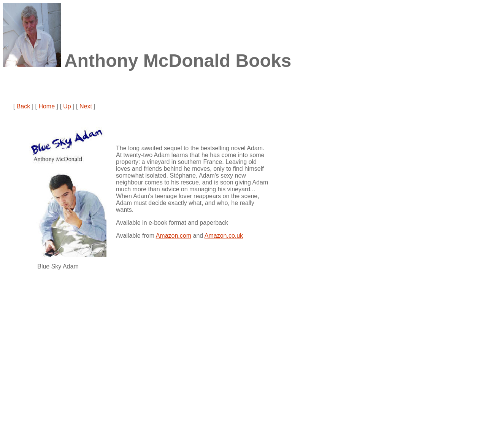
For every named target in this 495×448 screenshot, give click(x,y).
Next (86, 106)
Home (47, 106)
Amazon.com (174, 236)
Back (24, 106)
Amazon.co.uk (224, 236)
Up (67, 106)
